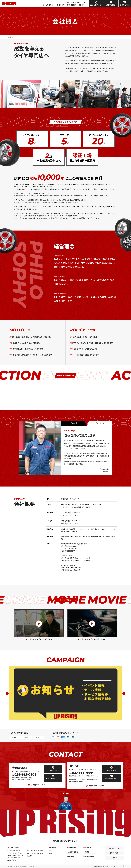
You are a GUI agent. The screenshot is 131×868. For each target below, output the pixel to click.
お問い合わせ (89, 856)
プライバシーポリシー (117, 866)
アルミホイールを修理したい (35, 853)
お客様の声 (61, 5)
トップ (4, 37)
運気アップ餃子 (116, 853)
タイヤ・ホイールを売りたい (15, 853)
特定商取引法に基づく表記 (101, 866)
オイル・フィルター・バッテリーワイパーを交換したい (16, 857)
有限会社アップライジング (65, 841)
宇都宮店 (51, 850)
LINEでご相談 (53, 769)
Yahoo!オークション (115, 848)
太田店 (74, 766)
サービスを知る (49, 5)
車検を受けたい (12, 860)
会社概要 (73, 2)
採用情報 (67, 2)
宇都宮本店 (19, 768)
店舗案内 (82, 5)
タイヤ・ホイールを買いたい (15, 850)
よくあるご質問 (72, 5)
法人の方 (30, 856)
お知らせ (79, 2)
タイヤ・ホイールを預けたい (35, 850)
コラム (85, 3)
